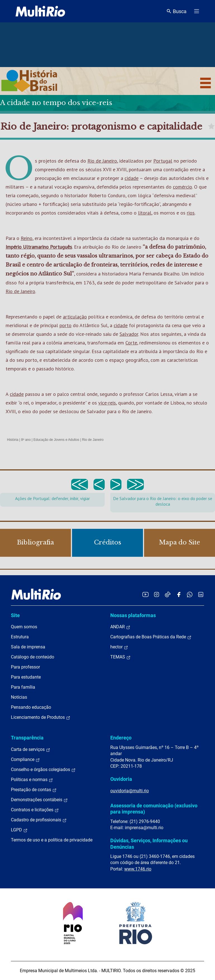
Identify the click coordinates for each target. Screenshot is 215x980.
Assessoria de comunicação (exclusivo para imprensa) (154, 809)
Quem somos (24, 627)
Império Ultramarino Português (39, 247)
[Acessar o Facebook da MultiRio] (179, 594)
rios (191, 213)
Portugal (163, 161)
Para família (23, 687)
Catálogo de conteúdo (33, 657)
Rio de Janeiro (102, 161)
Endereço (121, 738)
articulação (75, 317)
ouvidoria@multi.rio (130, 791)
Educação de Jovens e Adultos (56, 440)
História (13, 440)
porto (65, 325)
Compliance (25, 760)
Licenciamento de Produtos (41, 717)
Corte (131, 343)
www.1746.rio (138, 869)
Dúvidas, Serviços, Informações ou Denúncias (149, 844)
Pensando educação (31, 707)
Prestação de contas (34, 790)
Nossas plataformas (133, 615)
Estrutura (20, 637)
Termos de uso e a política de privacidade (52, 840)
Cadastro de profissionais (39, 820)
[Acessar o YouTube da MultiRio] (145, 594)
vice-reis (107, 403)
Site (15, 615)
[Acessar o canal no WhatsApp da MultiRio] (190, 594)
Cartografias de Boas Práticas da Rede (151, 637)
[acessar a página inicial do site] (40, 11)
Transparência (27, 738)
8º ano (26, 440)
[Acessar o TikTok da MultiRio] (168, 594)
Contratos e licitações (35, 810)
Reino (27, 238)
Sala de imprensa (28, 647)
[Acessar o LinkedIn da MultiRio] (201, 594)
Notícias (19, 697)
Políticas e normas (32, 780)
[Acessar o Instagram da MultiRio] (157, 594)
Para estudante (26, 677)
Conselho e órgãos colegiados (43, 770)
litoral (145, 213)
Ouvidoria (121, 779)
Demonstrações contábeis (39, 800)
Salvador (129, 334)
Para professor (25, 667)
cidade (132, 178)
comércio (182, 187)
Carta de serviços (31, 750)
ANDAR (120, 627)
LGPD (19, 830)
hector (119, 647)
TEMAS (120, 657)
